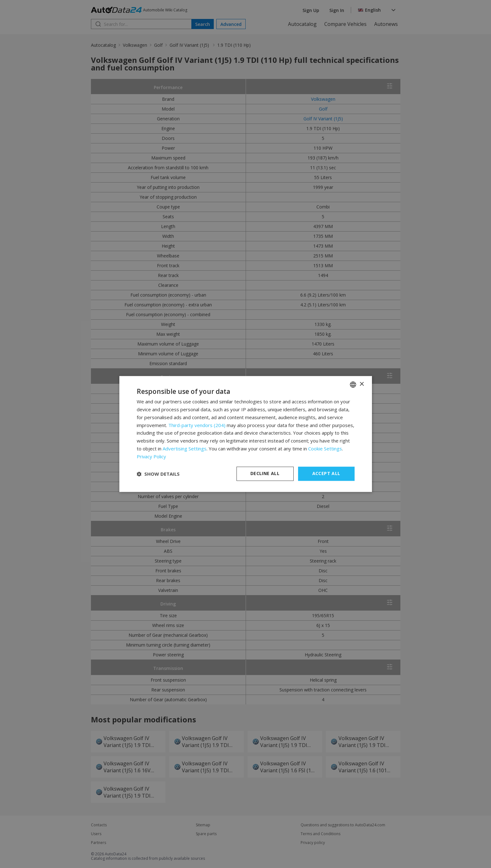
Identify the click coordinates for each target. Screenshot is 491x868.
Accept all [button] (326, 474)
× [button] (362, 384)
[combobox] (353, 384)
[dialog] (246, 434)
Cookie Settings (325, 449)
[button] (158, 474)
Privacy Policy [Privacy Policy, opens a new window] (152, 456)
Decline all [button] (265, 474)
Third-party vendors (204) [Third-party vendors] (197, 425)
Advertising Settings (185, 449)
